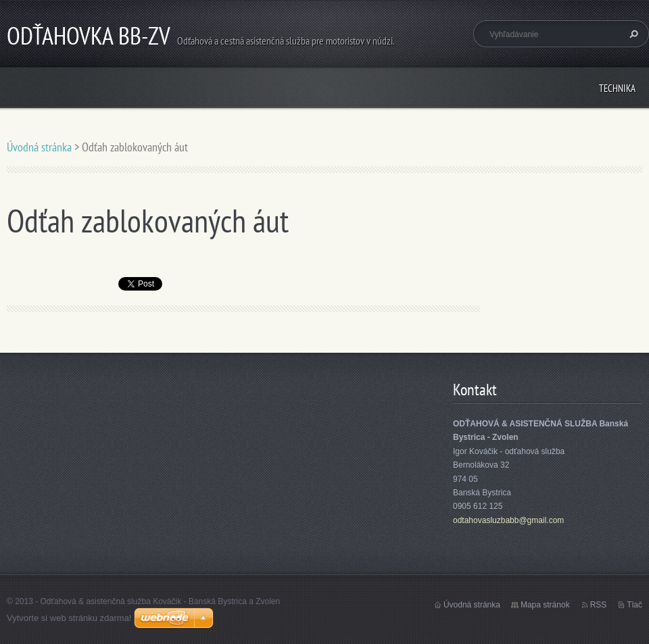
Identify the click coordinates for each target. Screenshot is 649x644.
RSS (599, 605)
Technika (617, 88)
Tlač (634, 605)
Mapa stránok (545, 605)
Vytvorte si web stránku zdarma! (69, 618)
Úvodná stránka (39, 147)
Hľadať (632, 34)
